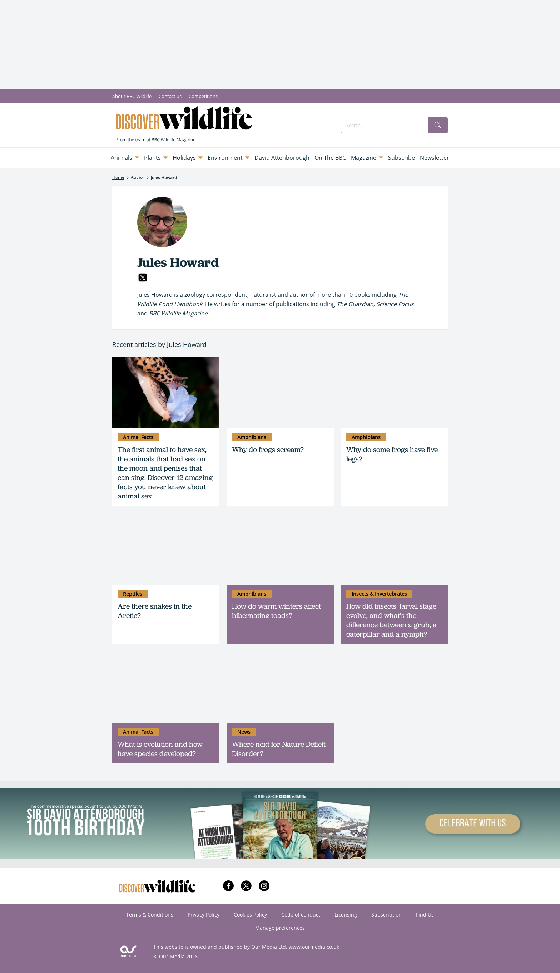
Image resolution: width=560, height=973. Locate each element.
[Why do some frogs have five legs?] (395, 392)
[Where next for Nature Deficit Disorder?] (280, 687)
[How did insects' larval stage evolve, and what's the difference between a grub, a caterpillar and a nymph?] (395, 549)
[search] (438, 125)
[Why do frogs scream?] (280, 392)
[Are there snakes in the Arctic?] (166, 549)
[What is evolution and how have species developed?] (166, 687)
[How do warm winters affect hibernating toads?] (280, 549)
